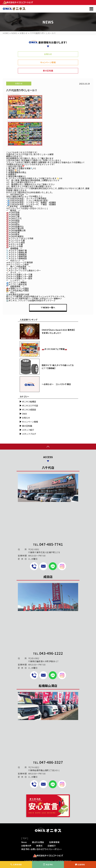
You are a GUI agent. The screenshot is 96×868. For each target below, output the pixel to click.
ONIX (24, 414)
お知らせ (48, 54)
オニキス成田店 (29, 410)
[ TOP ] (25, 838)
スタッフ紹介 (28, 430)
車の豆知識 (48, 71)
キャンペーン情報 (48, 62)
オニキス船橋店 (29, 402)
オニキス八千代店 (30, 406)
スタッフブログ (29, 434)
